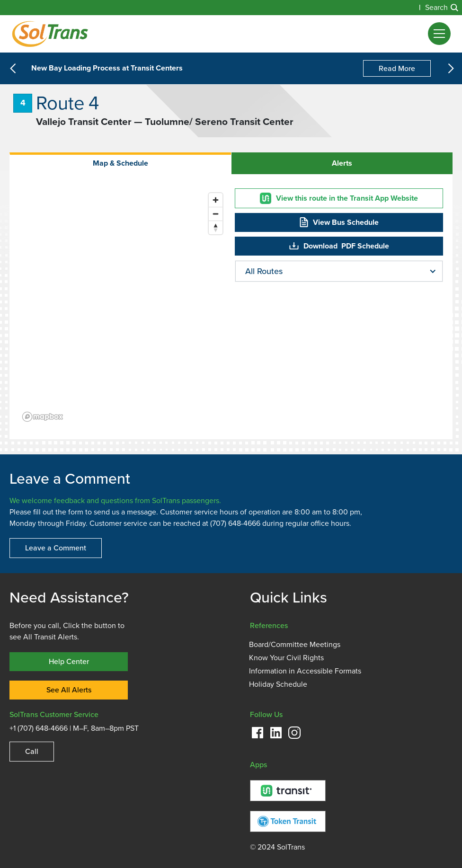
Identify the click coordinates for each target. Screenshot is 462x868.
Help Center (69, 661)
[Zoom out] (216, 214)
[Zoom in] (216, 200)
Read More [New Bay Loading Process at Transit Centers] (397, 68)
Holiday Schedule (278, 684)
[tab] (120, 163)
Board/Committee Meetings (295, 645)
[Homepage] (50, 34)
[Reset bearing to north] (216, 227)
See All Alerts (69, 690)
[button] (439, 34)
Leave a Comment (56, 548)
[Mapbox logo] (43, 417)
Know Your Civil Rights (286, 658)
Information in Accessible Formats (305, 671)
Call (32, 751)
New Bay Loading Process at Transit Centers (107, 69)
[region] (123, 307)
